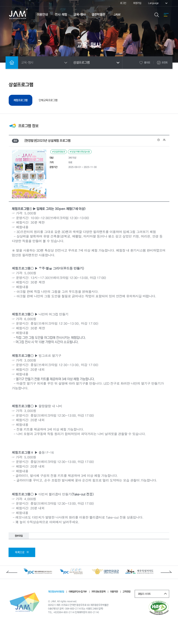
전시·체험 (61, 15)
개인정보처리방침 (56, 610)
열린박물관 (98, 15)
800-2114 (93, 631)
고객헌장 (126, 610)
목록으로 (22, 570)
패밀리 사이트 (153, 612)
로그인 (123, 3)
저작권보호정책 (98, 610)
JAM (117, 15)
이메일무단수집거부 (78, 610)
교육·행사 (80, 15)
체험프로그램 (24, 100)
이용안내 (42, 15)
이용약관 (114, 610)
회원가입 (137, 3)
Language (158, 3)
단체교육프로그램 (51, 100)
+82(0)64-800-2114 (64, 631)
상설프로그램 (97, 63)
